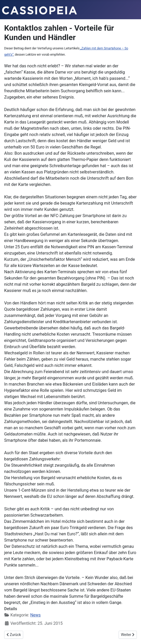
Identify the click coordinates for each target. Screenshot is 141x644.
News (35, 615)
